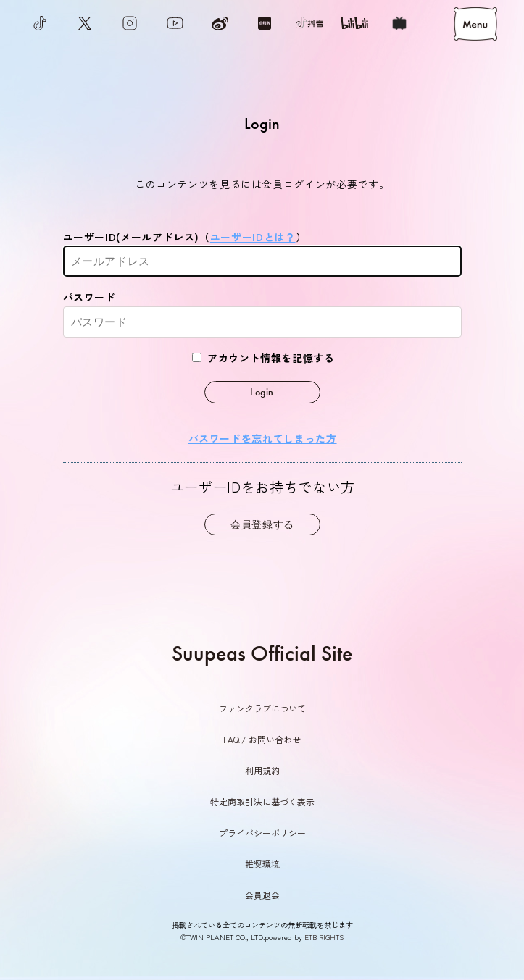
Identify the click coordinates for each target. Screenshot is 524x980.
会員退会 (262, 895)
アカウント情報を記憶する (263, 358)
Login (262, 392)
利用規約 (262, 770)
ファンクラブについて (262, 708)
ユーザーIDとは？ (253, 237)
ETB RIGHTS (324, 938)
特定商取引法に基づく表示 (262, 801)
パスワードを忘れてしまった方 (262, 438)
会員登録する (262, 524)
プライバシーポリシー (262, 833)
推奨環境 (262, 864)
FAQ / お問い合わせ (262, 739)
